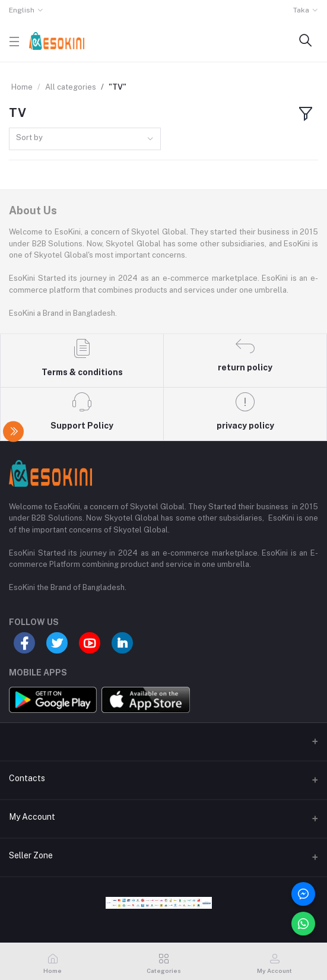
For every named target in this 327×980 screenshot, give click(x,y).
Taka (301, 10)
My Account (32, 817)
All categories (71, 87)
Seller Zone (31, 855)
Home (22, 87)
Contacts (27, 778)
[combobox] (85, 139)
